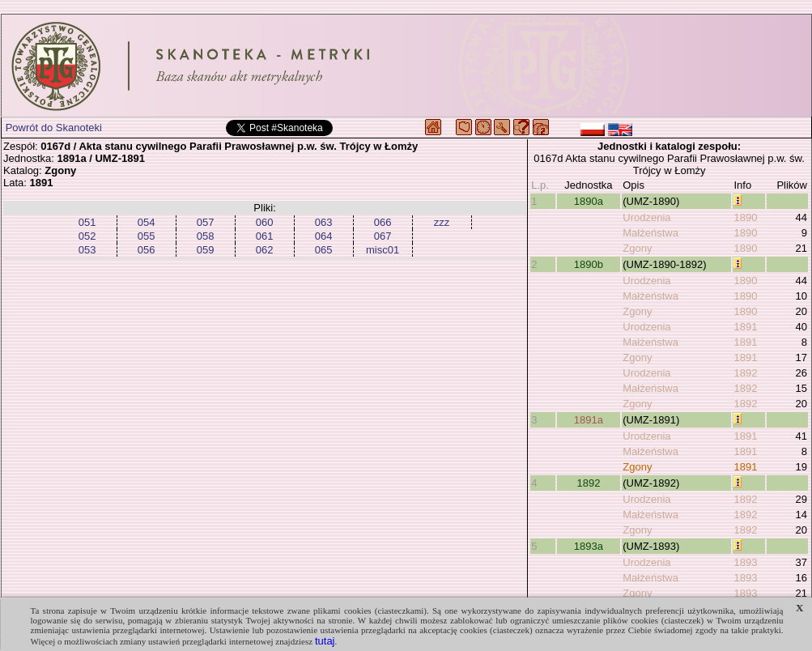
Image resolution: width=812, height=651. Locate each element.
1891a (589, 420)
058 (206, 236)
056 (147, 250)
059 (206, 250)
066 (383, 222)
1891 (745, 327)
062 (265, 250)
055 (147, 236)
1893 (745, 562)
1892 (745, 373)
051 (87, 222)
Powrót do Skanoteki (54, 128)
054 (147, 222)
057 (206, 222)
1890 (745, 217)
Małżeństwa (650, 233)
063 (324, 222)
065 (324, 250)
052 (87, 236)
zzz (442, 222)
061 (265, 236)
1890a (589, 201)
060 (265, 222)
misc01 (383, 250)
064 (324, 236)
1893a (589, 546)
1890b (589, 264)
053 (87, 250)
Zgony (637, 248)
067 (383, 236)
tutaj (325, 641)
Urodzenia (646, 217)
